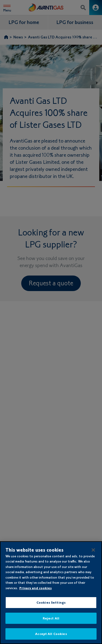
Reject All (51, 618)
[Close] (93, 550)
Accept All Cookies (51, 634)
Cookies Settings (51, 602)
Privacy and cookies (35, 588)
